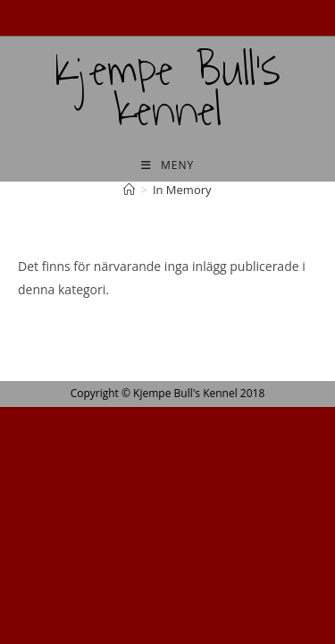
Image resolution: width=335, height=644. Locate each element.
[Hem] (129, 190)
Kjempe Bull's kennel (167, 90)
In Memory (182, 190)
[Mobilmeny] (167, 165)
